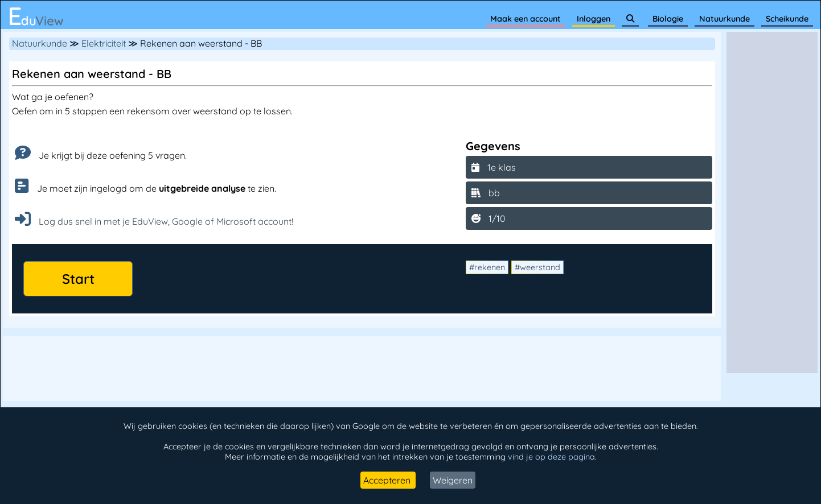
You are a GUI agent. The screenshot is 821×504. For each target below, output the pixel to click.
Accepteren (388, 480)
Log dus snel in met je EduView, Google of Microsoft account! (154, 221)
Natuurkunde (724, 19)
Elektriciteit (104, 43)
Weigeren (453, 480)
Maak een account (526, 19)
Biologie (668, 19)
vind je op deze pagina (551, 457)
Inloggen (594, 19)
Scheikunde (787, 19)
